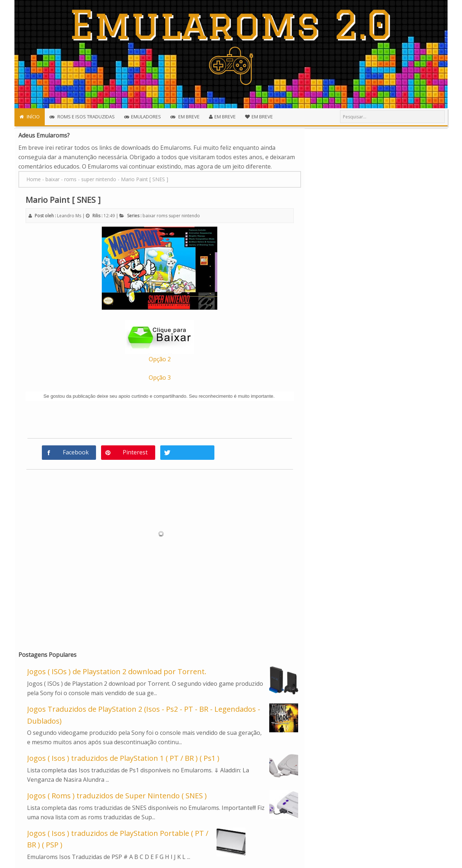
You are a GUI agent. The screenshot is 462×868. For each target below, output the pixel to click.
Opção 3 (160, 378)
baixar (149, 216)
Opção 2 (160, 359)
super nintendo (184, 216)
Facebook (76, 452)
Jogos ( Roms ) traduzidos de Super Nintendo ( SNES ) (117, 796)
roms (162, 216)
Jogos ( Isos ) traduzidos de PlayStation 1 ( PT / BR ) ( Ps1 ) (123, 758)
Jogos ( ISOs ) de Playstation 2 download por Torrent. (117, 671)
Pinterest (135, 452)
